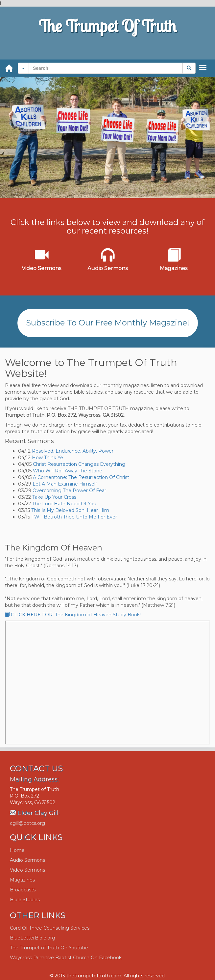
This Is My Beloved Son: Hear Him (70, 510)
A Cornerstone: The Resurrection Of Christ (81, 477)
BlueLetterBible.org (33, 938)
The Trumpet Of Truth (107, 26)
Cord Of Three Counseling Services (50, 928)
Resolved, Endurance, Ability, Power (73, 451)
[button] (23, 68)
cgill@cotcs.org (27, 823)
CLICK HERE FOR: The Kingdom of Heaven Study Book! (73, 615)
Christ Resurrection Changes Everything (79, 464)
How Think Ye (48, 458)
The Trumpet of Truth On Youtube (49, 948)
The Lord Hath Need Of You (64, 504)
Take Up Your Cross (54, 497)
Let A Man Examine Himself (65, 484)
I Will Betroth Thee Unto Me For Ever (74, 517)
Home (17, 850)
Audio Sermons (27, 860)
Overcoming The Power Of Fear (69, 490)
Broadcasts (23, 890)
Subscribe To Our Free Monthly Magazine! (108, 323)
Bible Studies (25, 900)
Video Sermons (27, 870)
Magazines (22, 880)
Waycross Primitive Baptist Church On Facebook (66, 958)
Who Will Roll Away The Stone (68, 471)
